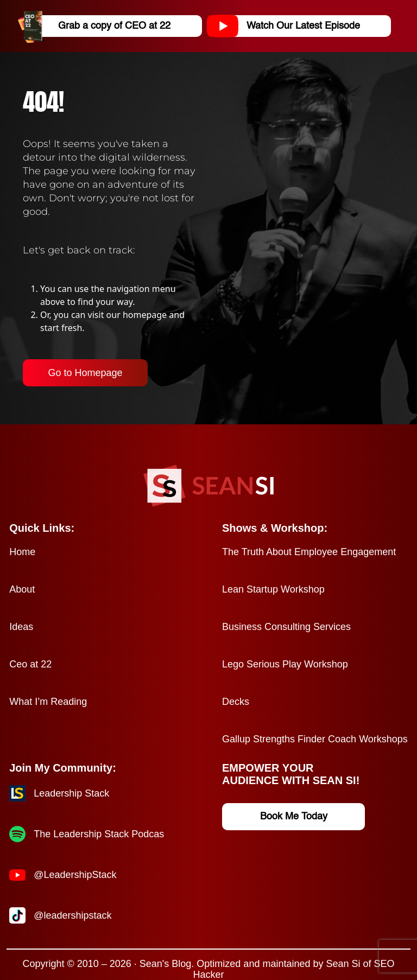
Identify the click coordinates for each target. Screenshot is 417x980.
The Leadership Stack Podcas (99, 834)
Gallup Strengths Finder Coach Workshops (315, 739)
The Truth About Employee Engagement (309, 552)
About (22, 589)
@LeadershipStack (75, 875)
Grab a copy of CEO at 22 (98, 26)
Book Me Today (294, 817)
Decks (236, 702)
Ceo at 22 (30, 664)
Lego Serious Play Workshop (285, 664)
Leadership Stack (71, 793)
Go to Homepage (85, 373)
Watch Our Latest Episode (288, 26)
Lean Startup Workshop (273, 589)
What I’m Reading (48, 702)
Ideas (21, 627)
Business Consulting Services (286, 627)
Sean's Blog (166, 964)
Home (22, 552)
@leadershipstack (72, 915)
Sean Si (343, 964)
